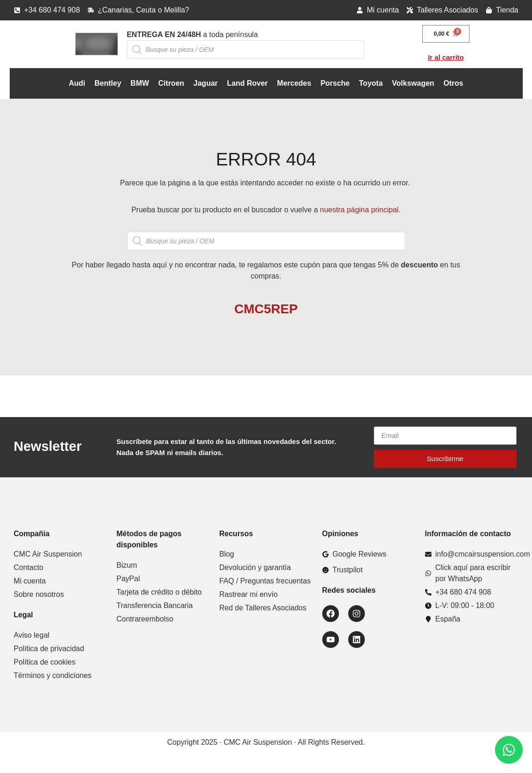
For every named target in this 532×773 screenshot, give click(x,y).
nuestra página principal (359, 210)
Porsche (335, 83)
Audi (77, 83)
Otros (454, 83)
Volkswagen (413, 83)
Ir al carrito (446, 57)
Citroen (171, 83)
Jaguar (206, 83)
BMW (140, 83)
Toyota (371, 83)
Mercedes (294, 83)
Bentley (108, 83)
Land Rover (247, 83)
